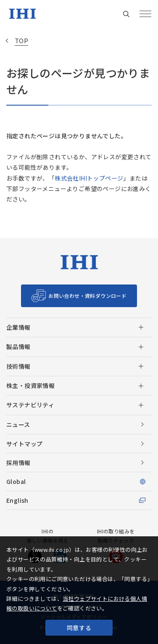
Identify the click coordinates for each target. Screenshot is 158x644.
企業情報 (18, 327)
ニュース (18, 424)
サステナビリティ (30, 405)
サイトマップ (24, 444)
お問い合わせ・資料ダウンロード (87, 296)
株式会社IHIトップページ (89, 178)
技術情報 (18, 366)
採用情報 (18, 463)
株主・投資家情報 (30, 385)
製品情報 (18, 347)
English (17, 500)
